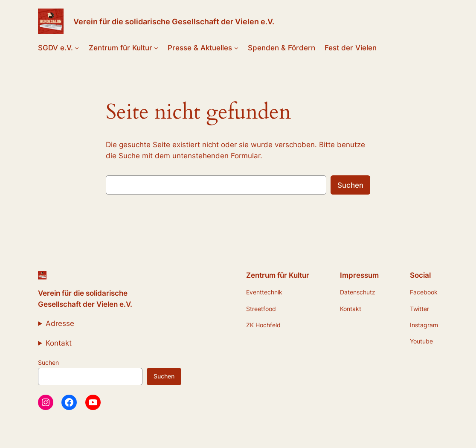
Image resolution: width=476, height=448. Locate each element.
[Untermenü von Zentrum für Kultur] (156, 48)
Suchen (350, 185)
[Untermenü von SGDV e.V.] (77, 48)
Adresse (60, 323)
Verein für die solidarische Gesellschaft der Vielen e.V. (174, 21)
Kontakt (59, 343)
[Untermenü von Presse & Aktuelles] (236, 48)
